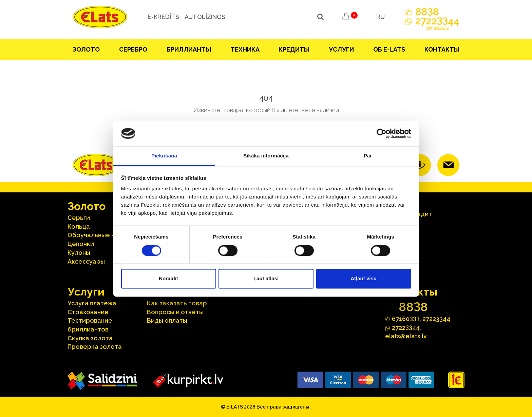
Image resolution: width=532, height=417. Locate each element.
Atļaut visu (364, 279)
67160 (406, 318)
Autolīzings (205, 17)
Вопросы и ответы (175, 312)
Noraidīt (168, 279)
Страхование (88, 312)
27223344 (436, 319)
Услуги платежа (92, 303)
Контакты (442, 49)
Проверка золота (95, 347)
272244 (437, 25)
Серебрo (133, 49)
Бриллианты (189, 49)
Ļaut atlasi (266, 279)
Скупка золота (90, 338)
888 (427, 12)
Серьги (79, 218)
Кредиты (294, 49)
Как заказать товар (177, 303)
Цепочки (81, 244)
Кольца (79, 226)
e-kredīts (163, 17)
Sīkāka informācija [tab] (266, 156)
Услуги (341, 49)
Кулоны (79, 253)
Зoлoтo (86, 49)
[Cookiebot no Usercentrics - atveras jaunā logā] (382, 133)
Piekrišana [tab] (164, 156)
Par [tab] (368, 156)
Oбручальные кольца (100, 235)
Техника (245, 49)
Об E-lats (389, 49)
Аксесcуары (86, 261)
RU (381, 17)
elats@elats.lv (406, 336)
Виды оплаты (167, 320)
